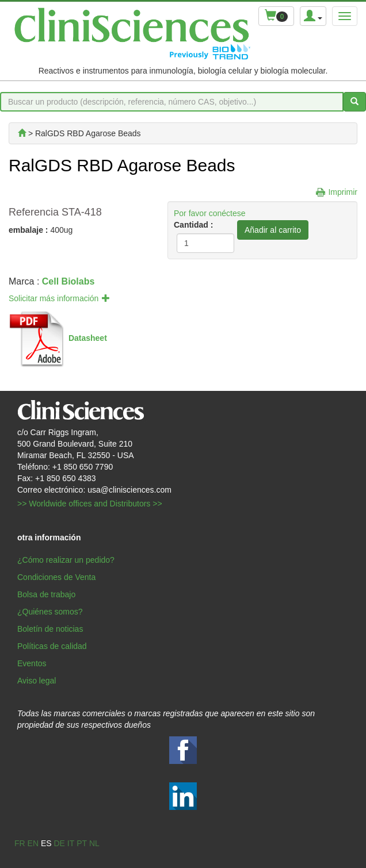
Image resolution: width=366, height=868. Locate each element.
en (33, 843)
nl (94, 843)
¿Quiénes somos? (50, 612)
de (59, 843)
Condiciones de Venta (56, 577)
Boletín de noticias (50, 629)
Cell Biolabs (68, 281)
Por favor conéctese (210, 213)
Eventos (32, 663)
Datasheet (88, 338)
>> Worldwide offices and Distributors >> (90, 504)
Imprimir (343, 192)
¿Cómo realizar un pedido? (66, 560)
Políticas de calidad (52, 646)
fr (20, 843)
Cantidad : (193, 225)
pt (82, 843)
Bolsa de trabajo (46, 594)
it (71, 843)
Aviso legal (37, 681)
